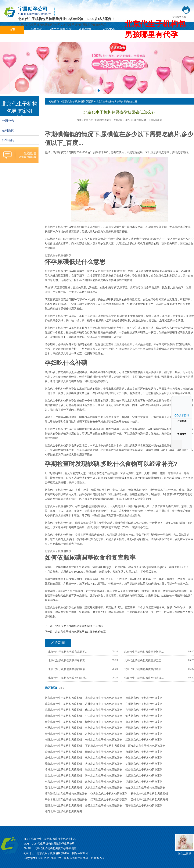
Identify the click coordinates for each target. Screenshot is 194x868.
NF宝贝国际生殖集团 (61, 34)
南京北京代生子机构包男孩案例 (144, 722)
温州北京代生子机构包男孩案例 (63, 758)
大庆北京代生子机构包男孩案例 (104, 788)
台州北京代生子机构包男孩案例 (144, 752)
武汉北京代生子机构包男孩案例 (144, 740)
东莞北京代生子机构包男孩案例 (144, 710)
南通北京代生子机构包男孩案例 (63, 728)
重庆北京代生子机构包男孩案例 (63, 704)
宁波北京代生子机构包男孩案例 (144, 758)
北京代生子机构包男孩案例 (78, 101)
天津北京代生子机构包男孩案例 (144, 698)
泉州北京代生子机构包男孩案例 (104, 782)
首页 (12, 30)
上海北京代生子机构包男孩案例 (104, 698)
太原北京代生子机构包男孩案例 (144, 776)
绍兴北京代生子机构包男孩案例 (104, 752)
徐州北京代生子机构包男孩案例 (63, 734)
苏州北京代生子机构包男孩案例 (104, 728)
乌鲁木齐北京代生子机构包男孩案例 (66, 799)
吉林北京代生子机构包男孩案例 (104, 704)
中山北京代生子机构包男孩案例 (104, 716)
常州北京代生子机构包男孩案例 (104, 734)
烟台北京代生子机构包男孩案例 (144, 770)
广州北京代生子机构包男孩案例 (144, 704)
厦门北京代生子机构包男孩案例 (63, 788)
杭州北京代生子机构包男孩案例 (104, 758)
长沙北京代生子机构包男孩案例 (104, 740)
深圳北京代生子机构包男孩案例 (63, 710)
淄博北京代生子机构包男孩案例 (63, 770)
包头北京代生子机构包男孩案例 (109, 794)
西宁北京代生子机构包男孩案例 (144, 805)
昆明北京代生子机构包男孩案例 (109, 799)
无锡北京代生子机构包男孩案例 (144, 728)
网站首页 (54, 101)
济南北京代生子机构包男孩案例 (104, 776)
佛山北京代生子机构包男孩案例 (104, 710)
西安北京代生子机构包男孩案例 (147, 746)
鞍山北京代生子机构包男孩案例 (63, 764)
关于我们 (36, 30)
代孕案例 (109, 30)
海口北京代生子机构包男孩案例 (63, 811)
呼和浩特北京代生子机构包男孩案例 (66, 794)
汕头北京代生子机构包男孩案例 (144, 716)
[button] (95, 91)
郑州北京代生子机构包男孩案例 (144, 734)
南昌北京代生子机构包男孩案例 (63, 782)
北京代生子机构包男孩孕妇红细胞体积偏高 (81, 632)
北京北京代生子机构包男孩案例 (63, 698)
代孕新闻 (85, 30)
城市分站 (12, 38)
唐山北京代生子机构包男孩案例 (63, 746)
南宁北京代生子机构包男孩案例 (63, 722)
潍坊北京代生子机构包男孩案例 (104, 770)
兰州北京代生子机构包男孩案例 (149, 799)
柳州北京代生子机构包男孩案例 (104, 722)
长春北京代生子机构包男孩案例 (149, 794)
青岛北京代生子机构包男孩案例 (63, 776)
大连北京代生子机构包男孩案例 (104, 764)
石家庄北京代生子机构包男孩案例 (105, 746)
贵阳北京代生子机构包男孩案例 (63, 805)
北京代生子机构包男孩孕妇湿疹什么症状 (79, 626)
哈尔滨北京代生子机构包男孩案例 (145, 788)
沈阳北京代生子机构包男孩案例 (144, 764)
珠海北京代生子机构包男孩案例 (63, 716)
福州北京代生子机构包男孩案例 (144, 782)
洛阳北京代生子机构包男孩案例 (63, 740)
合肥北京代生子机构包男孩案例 (104, 805)
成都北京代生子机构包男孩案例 (63, 752)
